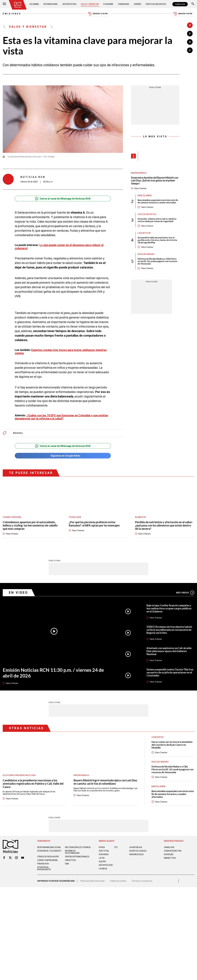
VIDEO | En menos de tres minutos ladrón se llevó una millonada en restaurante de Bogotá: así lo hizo (169, 630)
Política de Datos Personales (92, 881)
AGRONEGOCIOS (136, 854)
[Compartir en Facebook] (190, 34)
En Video (18, 593)
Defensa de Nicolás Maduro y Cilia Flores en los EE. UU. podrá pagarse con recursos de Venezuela (157, 261)
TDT (116, 847)
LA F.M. (102, 858)
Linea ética (70, 860)
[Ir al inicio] (18, 5)
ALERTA (102, 862)
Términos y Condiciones (142, 881)
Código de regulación (48, 857)
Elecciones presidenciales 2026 (19, 775)
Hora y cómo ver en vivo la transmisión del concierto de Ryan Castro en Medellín (172, 745)
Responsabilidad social (49, 847)
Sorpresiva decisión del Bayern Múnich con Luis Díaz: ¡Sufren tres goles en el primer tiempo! (155, 181)
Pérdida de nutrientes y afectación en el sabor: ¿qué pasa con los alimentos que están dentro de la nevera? (164, 525)
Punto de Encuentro (156, 4)
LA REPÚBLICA (136, 847)
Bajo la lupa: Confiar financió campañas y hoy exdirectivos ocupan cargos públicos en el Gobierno (169, 608)
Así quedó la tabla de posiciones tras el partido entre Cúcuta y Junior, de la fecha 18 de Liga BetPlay (157, 240)
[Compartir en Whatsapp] (190, 50)
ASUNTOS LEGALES (138, 851)
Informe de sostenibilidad (72, 852)
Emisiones (12, 14)
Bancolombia (145, 196)
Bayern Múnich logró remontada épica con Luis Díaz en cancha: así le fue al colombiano (105, 782)
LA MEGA (103, 869)
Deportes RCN (69, 4)
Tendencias (123, 4)
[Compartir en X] (190, 42)
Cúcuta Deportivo (147, 214)
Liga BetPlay (144, 233)
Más (185, 593)
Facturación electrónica (78, 847)
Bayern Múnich (139, 173)
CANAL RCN (180, 4)
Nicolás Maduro (146, 254)
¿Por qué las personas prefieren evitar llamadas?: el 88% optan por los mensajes (94, 524)
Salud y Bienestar (90, 4)
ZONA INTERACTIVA (173, 851)
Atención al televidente (49, 851)
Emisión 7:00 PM (183, 14)
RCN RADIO (104, 854)
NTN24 (102, 847)
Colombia (34, 4)
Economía (108, 4)
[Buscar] (193, 4)
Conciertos (158, 737)
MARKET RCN (170, 858)
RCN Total (104, 851)
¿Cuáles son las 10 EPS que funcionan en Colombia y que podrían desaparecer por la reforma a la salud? (61, 417)
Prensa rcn (43, 864)
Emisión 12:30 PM (98, 14)
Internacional (51, 4)
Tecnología (75, 517)
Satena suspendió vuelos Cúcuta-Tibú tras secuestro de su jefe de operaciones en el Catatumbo (170, 672)
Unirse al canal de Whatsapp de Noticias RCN (63, 199)
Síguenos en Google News (63, 456)
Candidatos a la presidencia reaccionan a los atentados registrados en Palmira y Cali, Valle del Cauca (33, 784)
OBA (67, 864)
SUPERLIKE (169, 854)
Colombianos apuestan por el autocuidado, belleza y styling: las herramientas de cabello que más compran (30, 525)
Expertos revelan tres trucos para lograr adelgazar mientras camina (61, 352)
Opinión (137, 4)
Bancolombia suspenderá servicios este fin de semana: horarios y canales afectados (158, 201)
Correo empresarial (48, 860)
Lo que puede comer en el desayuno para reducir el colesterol (59, 247)
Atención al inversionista (44, 868)
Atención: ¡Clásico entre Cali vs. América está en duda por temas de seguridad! (157, 220)
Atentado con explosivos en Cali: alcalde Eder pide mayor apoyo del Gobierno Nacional (169, 651)
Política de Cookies (118, 881)
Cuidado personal (12, 517)
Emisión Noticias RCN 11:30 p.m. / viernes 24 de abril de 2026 (53, 673)
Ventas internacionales (77, 857)
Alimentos (18, 433)
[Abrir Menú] (4, 4)
